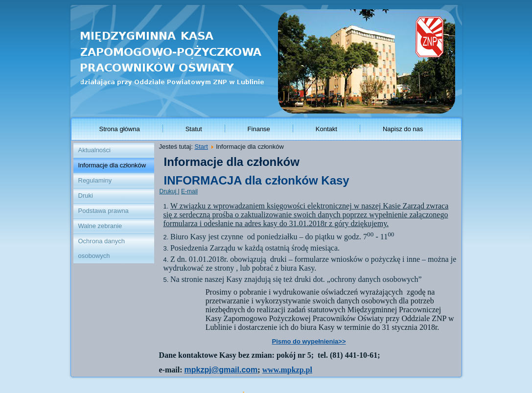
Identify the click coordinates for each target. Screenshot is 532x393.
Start (201, 147)
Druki (86, 196)
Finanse (259, 129)
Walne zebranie (100, 226)
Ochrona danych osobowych (102, 248)
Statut (194, 129)
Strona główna (120, 129)
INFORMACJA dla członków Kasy (257, 180)
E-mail (189, 191)
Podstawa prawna (104, 211)
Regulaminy (95, 180)
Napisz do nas (403, 129)
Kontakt (326, 129)
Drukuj (169, 191)
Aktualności (94, 150)
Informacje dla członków (112, 165)
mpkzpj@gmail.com (221, 370)
